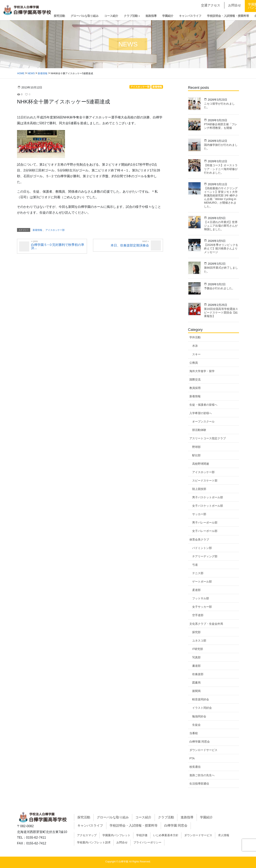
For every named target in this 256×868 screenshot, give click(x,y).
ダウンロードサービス (203, 750)
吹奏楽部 (198, 674)
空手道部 (198, 615)
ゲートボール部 (202, 582)
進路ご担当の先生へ (202, 775)
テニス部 (198, 573)
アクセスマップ (87, 835)
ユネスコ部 (199, 641)
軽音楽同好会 (201, 699)
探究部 (196, 632)
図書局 (196, 683)
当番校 (194, 733)
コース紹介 (143, 817)
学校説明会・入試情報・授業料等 (134, 825)
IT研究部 (198, 649)
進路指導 (187, 817)
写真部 (196, 657)
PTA (192, 758)
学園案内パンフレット (116, 835)
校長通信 (195, 767)
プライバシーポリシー (147, 842)
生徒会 (196, 725)
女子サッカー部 (202, 607)
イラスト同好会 (202, 708)
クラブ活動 (166, 817)
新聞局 (196, 691)
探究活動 (84, 817)
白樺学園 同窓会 (200, 742)
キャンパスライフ (90, 825)
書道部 (196, 666)
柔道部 (196, 590)
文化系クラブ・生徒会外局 (206, 624)
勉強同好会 (199, 716)
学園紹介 (206, 817)
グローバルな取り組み (113, 817)
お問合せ (122, 842)
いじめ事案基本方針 (166, 835)
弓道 (195, 565)
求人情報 (224, 835)
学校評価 (142, 835)
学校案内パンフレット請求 (94, 842)
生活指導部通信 (199, 784)
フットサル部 (201, 598)
